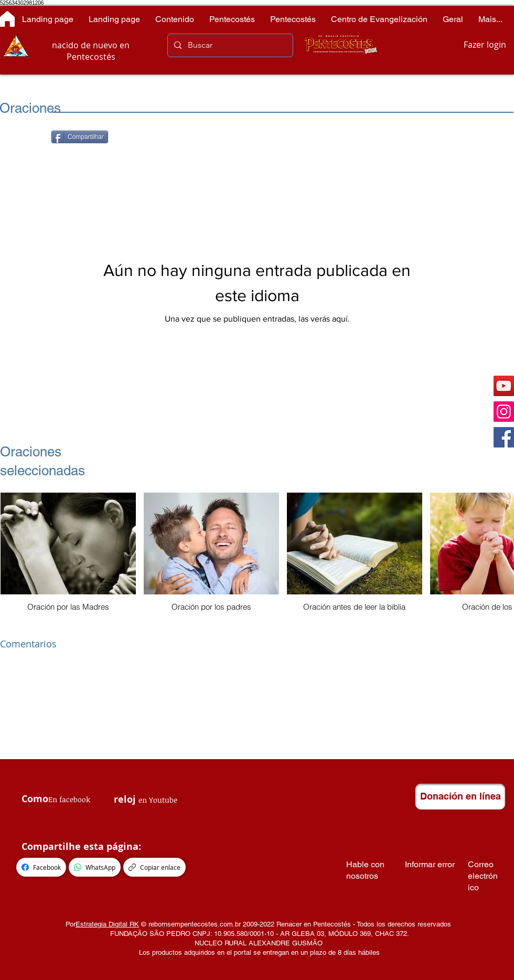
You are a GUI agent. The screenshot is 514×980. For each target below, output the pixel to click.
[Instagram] (504, 412)
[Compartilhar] (80, 137)
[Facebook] (504, 437)
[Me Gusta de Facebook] (26, 138)
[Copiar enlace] (154, 867)
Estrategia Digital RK (107, 924)
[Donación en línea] (460, 797)
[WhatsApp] (95, 867)
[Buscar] (229, 45)
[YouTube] (504, 386)
